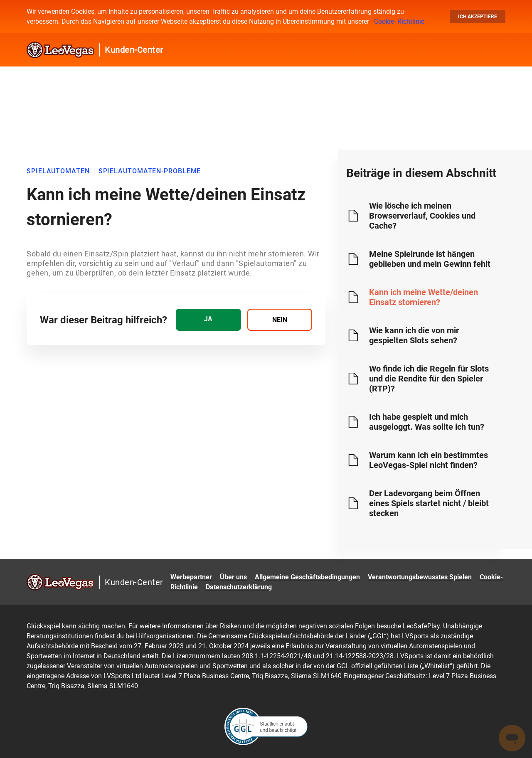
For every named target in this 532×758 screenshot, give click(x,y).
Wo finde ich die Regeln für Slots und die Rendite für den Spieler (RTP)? (429, 379)
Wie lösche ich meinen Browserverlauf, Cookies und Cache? (422, 216)
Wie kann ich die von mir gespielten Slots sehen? (414, 335)
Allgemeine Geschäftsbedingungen (307, 577)
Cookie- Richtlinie (399, 21)
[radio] (208, 320)
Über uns (233, 577)
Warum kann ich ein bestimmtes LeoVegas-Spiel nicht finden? (429, 460)
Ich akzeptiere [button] (478, 17)
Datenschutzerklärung (239, 587)
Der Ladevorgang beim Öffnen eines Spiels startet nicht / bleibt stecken (429, 503)
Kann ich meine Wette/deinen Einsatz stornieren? (424, 297)
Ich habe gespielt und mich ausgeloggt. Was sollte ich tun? (427, 422)
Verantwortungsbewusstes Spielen (420, 577)
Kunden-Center (134, 50)
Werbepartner (191, 577)
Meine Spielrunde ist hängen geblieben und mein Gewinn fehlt (430, 259)
